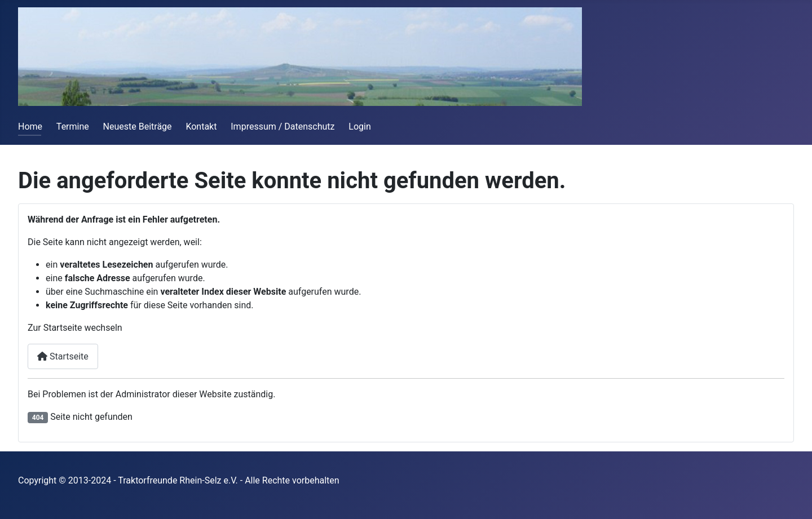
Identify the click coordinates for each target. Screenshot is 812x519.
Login (359, 127)
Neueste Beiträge (138, 127)
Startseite (63, 356)
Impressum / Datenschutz (283, 127)
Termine (73, 127)
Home (30, 127)
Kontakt (201, 127)
